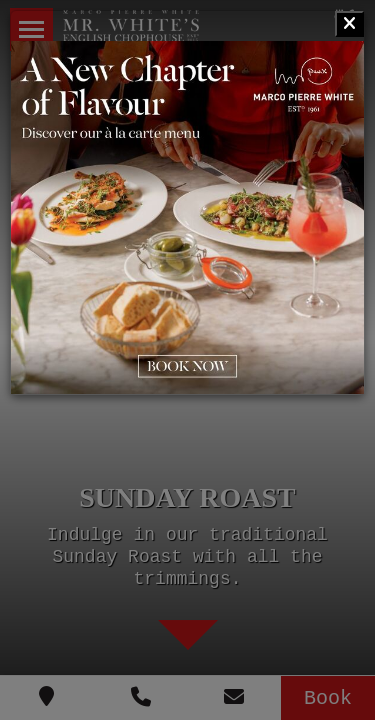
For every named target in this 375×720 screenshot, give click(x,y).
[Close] (349, 24)
